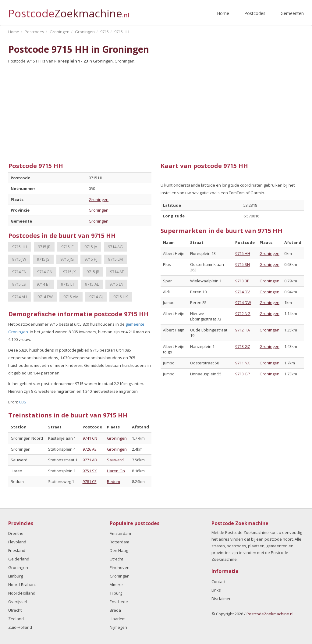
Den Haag (119, 550)
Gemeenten (292, 13)
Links (216, 590)
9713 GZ (243, 346)
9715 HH (20, 247)
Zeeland (16, 619)
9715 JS (43, 259)
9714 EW (45, 297)
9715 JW (19, 259)
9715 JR (44, 247)
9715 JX (69, 272)
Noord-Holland (22, 593)
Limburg (16, 576)
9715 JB (93, 272)
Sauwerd (115, 460)
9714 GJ (96, 297)
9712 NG (243, 313)
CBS (23, 402)
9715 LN (116, 284)
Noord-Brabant (22, 585)
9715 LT (68, 284)
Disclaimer (221, 599)
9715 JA (91, 247)
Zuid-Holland (20, 627)
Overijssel (18, 602)
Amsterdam (120, 533)
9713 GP (243, 374)
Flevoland (17, 542)
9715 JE (67, 247)
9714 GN (45, 272)
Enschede (119, 602)
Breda (115, 610)
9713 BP (242, 281)
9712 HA (243, 330)
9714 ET (43, 284)
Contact (218, 581)
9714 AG (115, 247)
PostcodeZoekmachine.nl (270, 614)
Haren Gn (116, 471)
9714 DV (243, 292)
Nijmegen (118, 627)
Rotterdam (119, 542)
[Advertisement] (156, 111)
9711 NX (243, 363)
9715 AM (71, 297)
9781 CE (90, 481)
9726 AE (90, 449)
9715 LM (115, 259)
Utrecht (15, 610)
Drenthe (16, 533)
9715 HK (121, 297)
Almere (116, 585)
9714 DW (243, 302)
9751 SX (90, 471)
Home (223, 13)
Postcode (69, 11)
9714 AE (117, 272)
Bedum (113, 481)
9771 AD (90, 460)
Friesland (17, 550)
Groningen (99, 199)
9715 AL (92, 284)
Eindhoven (120, 567)
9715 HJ (91, 259)
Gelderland (19, 559)
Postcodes (255, 13)
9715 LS (19, 284)
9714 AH (19, 297)
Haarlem (118, 619)
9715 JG (67, 259)
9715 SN (243, 264)
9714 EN (19, 272)
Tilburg (116, 593)
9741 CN (90, 438)
